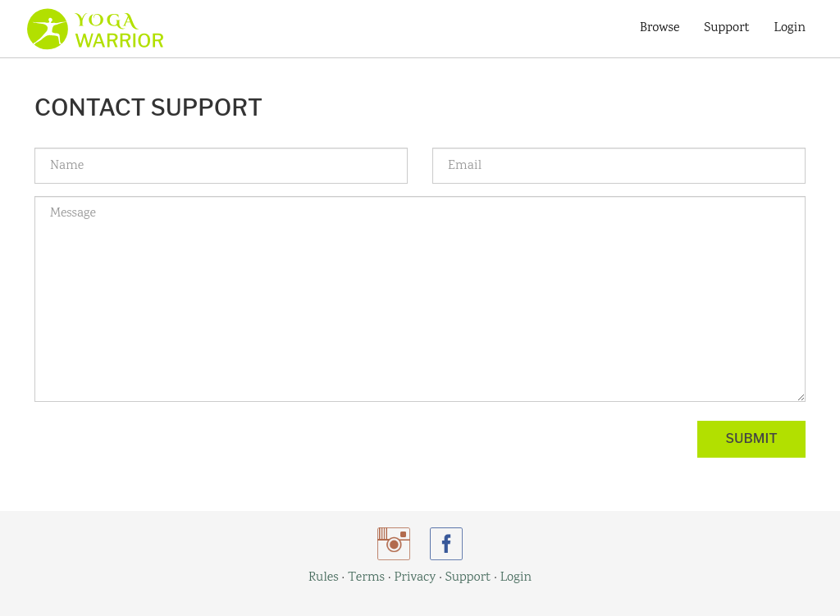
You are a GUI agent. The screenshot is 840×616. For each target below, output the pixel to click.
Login (790, 28)
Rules (324, 578)
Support (726, 28)
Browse (660, 28)
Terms (366, 578)
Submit (752, 438)
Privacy (415, 578)
